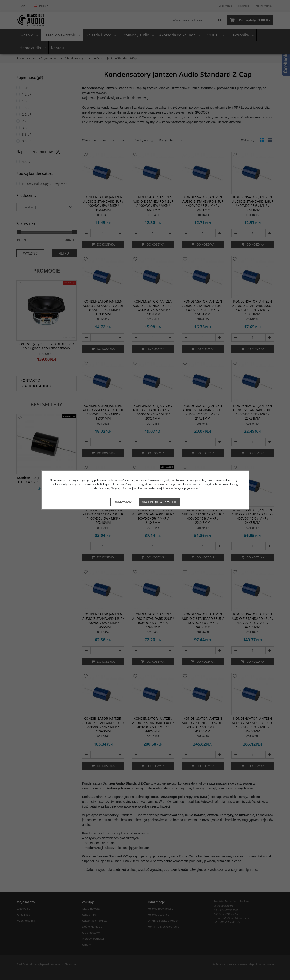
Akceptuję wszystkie (159, 502)
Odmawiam (123, 502)
